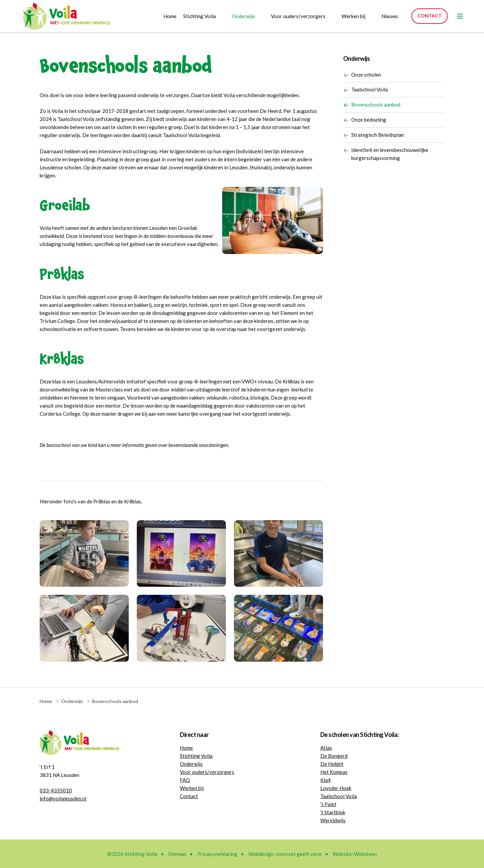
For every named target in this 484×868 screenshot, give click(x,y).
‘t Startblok (333, 812)
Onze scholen (362, 75)
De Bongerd (334, 756)
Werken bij (353, 16)
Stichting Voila (199, 16)
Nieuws (390, 16)
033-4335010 (56, 790)
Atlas (326, 748)
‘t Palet (328, 804)
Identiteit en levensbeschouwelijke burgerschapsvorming (386, 155)
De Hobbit (332, 764)
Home (170, 16)
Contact (430, 16)
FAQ (185, 780)
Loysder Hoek (336, 788)
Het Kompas (334, 772)
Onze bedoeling (365, 120)
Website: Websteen (355, 854)
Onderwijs (243, 16)
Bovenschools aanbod (372, 105)
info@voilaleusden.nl (63, 798)
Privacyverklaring (217, 854)
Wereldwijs (333, 820)
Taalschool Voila (366, 90)
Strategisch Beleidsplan (374, 136)
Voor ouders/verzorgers (298, 16)
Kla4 (326, 780)
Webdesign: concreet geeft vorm (285, 854)
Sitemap (177, 854)
